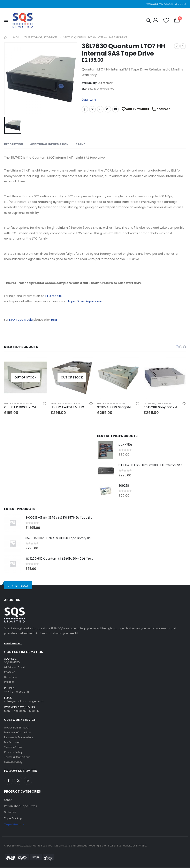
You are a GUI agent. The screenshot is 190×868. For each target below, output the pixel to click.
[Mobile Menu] (7, 20)
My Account (12, 743)
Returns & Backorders (19, 738)
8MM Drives (57, 404)
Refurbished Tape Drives (21, 806)
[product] (25, 377)
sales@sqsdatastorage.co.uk (24, 702)
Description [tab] (14, 144)
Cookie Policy (13, 762)
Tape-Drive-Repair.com (85, 301)
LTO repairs (54, 296)
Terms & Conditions (17, 757)
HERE (54, 320)
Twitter (92, 109)
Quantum (89, 100)
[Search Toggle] (149, 20)
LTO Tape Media (21, 320)
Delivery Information (18, 733)
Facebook (85, 109)
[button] (177, 347)
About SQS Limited (16, 728)
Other (8, 800)
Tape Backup (13, 819)
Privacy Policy (13, 753)
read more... (13, 644)
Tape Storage (24, 404)
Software (10, 813)
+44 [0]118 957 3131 (16, 692)
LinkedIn (100, 109)
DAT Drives (10, 404)
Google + (108, 109)
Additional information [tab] (49, 144)
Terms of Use (13, 748)
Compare (163, 109)
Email (115, 109)
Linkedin (28, 781)
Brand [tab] (81, 144)
